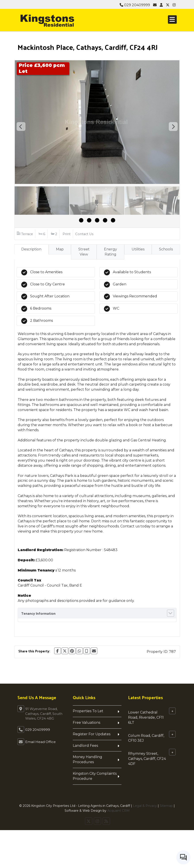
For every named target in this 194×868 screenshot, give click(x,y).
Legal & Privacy (145, 806)
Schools (166, 249)
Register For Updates (92, 734)
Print (67, 234)
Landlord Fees (85, 746)
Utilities (138, 249)
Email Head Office (40, 742)
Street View (84, 252)
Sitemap (166, 806)
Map (60, 249)
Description (31, 249)
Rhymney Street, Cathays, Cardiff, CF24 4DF (147, 759)
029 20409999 (135, 5)
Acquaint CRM (118, 811)
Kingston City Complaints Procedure (95, 776)
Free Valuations (86, 723)
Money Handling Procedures (87, 759)
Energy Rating (110, 252)
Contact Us (84, 234)
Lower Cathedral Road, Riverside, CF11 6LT (146, 717)
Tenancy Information (38, 613)
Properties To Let (88, 711)
